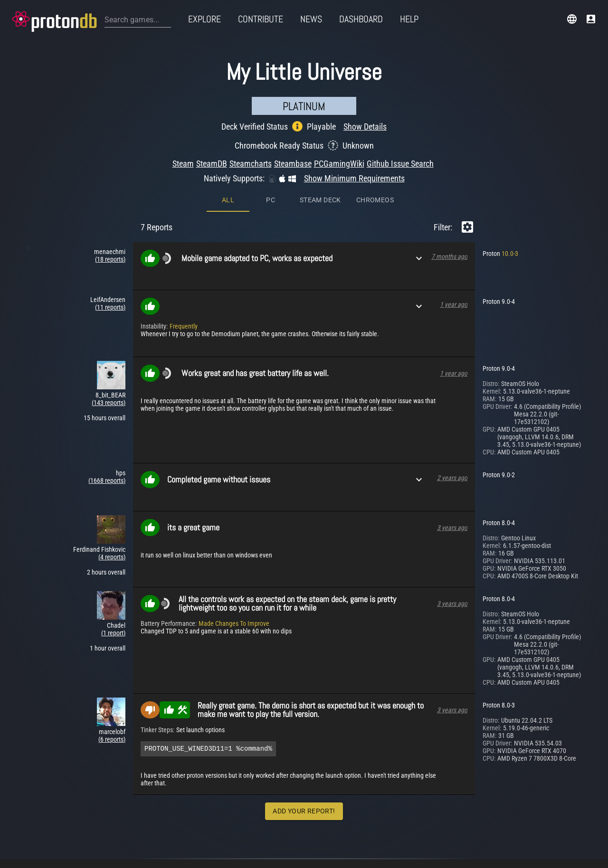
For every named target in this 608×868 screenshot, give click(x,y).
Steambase (293, 164)
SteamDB (212, 164)
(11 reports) (110, 307)
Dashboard (361, 19)
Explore (204, 19)
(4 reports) (112, 557)
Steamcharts (251, 164)
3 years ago (452, 528)
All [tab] (228, 200)
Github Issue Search (400, 164)
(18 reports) (110, 259)
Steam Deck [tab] (320, 200)
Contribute (261, 19)
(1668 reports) (107, 481)
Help (409, 19)
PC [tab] (271, 200)
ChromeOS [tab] (375, 200)
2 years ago (452, 478)
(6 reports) (112, 739)
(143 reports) (109, 403)
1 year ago (454, 304)
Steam (183, 164)
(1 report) (113, 633)
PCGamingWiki (339, 164)
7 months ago (449, 256)
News (311, 19)
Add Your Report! (304, 812)
